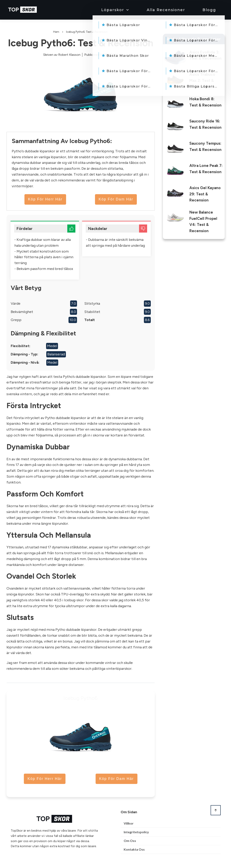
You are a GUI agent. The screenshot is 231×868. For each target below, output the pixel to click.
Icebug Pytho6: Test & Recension (81, 43)
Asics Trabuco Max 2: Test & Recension (202, 81)
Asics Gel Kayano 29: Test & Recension (205, 194)
